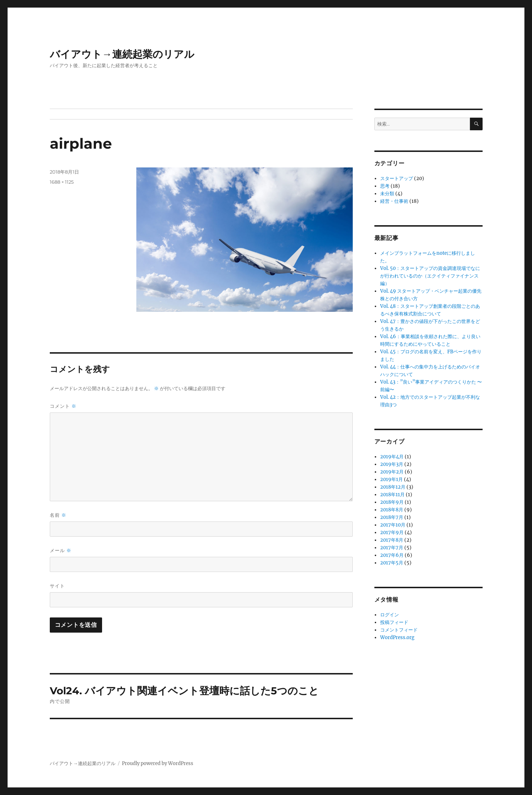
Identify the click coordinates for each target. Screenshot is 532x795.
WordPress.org (397, 637)
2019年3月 (392, 464)
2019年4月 (392, 457)
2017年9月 (392, 532)
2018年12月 (393, 487)
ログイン (390, 615)
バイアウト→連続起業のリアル (122, 54)
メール (61, 551)
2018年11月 (392, 495)
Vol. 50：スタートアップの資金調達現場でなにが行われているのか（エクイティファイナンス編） (430, 276)
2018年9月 (392, 502)
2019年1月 (392, 479)
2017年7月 (392, 548)
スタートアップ (397, 178)
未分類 (387, 194)
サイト (57, 586)
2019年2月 (392, 472)
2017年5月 (392, 563)
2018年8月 (392, 510)
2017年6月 (392, 555)
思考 (385, 186)
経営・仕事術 (394, 201)
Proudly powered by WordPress (158, 763)
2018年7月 (392, 517)
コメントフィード (399, 630)
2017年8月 (392, 540)
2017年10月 (393, 525)
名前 (58, 515)
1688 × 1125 (62, 182)
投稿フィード (394, 622)
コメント (63, 406)
